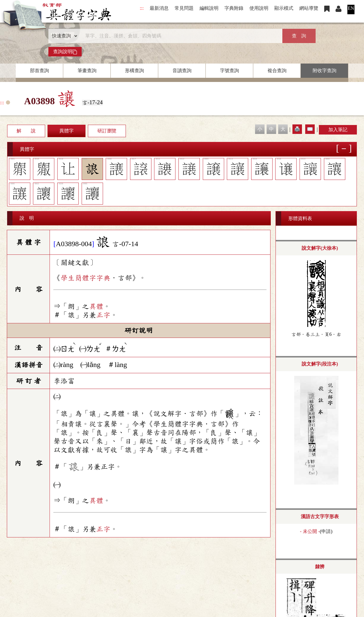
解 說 (26, 131)
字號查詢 (230, 71)
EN (351, 8)
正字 (103, 315)
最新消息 (159, 8)
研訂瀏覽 (107, 131)
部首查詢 (39, 71)
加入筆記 (338, 130)
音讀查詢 (182, 71)
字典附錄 (234, 8)
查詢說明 (65, 52)
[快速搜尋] (180, 36)
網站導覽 (309, 8)
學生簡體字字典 (86, 278)
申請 (326, 531)
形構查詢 (134, 71)
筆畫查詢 (87, 71)
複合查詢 (277, 71)
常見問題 (184, 8)
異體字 (67, 131)
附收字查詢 (325, 71)
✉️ (310, 129)
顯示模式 (284, 8)
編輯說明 (209, 8)
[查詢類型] (63, 36)
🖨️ (297, 129)
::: (142, 8)
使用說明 (259, 8)
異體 (96, 306)
